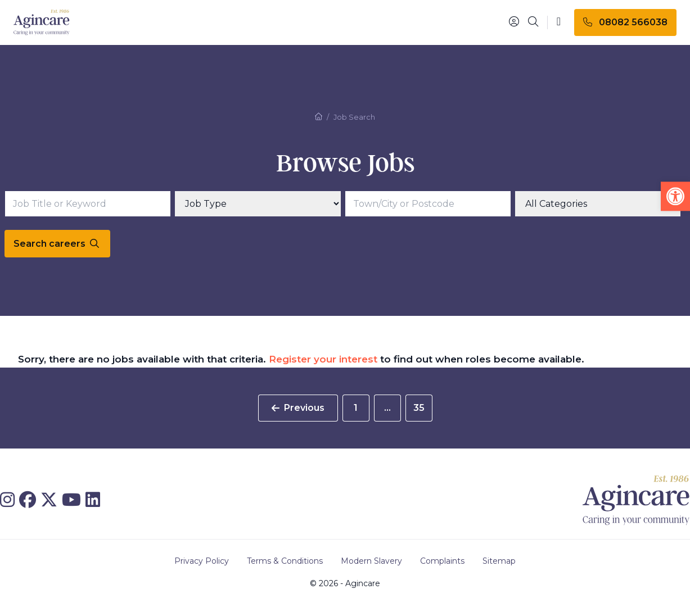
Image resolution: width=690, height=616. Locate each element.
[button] (675, 196)
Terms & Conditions (285, 561)
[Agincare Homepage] (42, 23)
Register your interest (323, 359)
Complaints (442, 561)
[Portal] (514, 22)
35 (419, 408)
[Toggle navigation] (559, 22)
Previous (298, 408)
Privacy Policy (202, 561)
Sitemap (499, 561)
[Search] (533, 22)
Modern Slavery (371, 561)
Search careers (56, 244)
